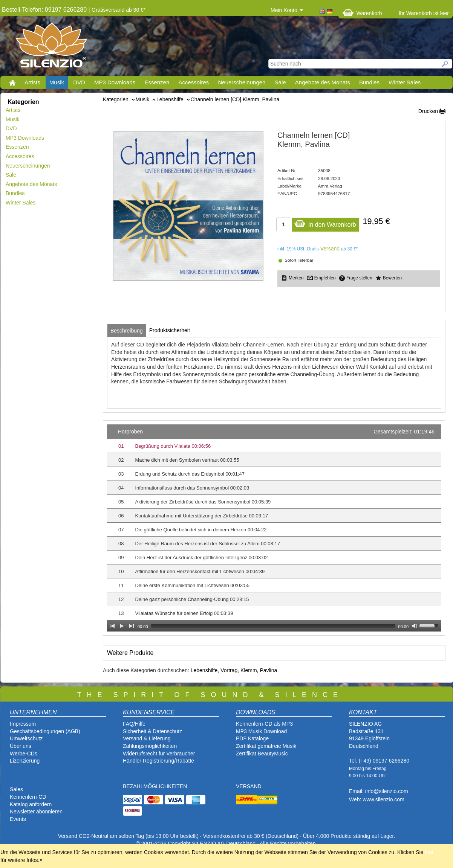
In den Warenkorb (325, 223)
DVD (79, 82)
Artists (32, 82)
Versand (330, 249)
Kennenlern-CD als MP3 (264, 724)
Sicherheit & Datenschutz (152, 731)
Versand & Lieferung (147, 738)
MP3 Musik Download (261, 731)
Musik (57, 82)
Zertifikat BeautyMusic (262, 754)
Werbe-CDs (24, 754)
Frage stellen (359, 278)
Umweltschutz (26, 738)
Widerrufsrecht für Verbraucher (159, 754)
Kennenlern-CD (28, 797)
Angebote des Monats (323, 82)
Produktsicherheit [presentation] (170, 330)
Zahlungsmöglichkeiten (150, 746)
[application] (274, 528)
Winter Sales (405, 82)
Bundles (369, 82)
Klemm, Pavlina (259, 670)
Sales (16, 789)
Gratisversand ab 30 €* (119, 10)
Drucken (428, 111)
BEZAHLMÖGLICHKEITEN (155, 786)
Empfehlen (325, 278)
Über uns (21, 746)
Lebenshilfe (204, 670)
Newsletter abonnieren (36, 812)
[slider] (273, 626)
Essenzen (157, 82)
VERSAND (249, 786)
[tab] (127, 331)
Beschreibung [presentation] (127, 331)
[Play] (122, 626)
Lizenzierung (25, 761)
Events (18, 819)
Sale (280, 82)
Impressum (23, 724)
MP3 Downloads (115, 82)
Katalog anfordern (31, 804)
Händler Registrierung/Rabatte (158, 761)
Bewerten (392, 278)
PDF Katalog (251, 738)
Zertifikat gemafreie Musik (266, 746)
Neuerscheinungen (242, 82)
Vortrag (229, 670)
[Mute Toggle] (415, 626)
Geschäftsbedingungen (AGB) (45, 731)
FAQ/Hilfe (134, 724)
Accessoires (194, 82)
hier (429, 852)
